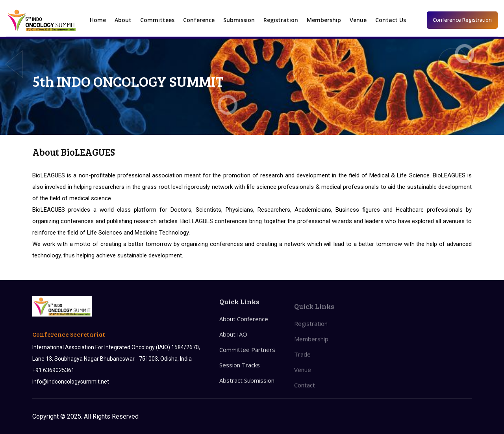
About (123, 20)
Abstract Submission (247, 388)
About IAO (233, 342)
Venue (358, 20)
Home (98, 20)
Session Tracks (240, 373)
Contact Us (391, 20)
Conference (199, 20)
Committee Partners (247, 357)
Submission (239, 20)
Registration (281, 20)
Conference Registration (462, 20)
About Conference (244, 326)
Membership (324, 20)
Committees (157, 20)
